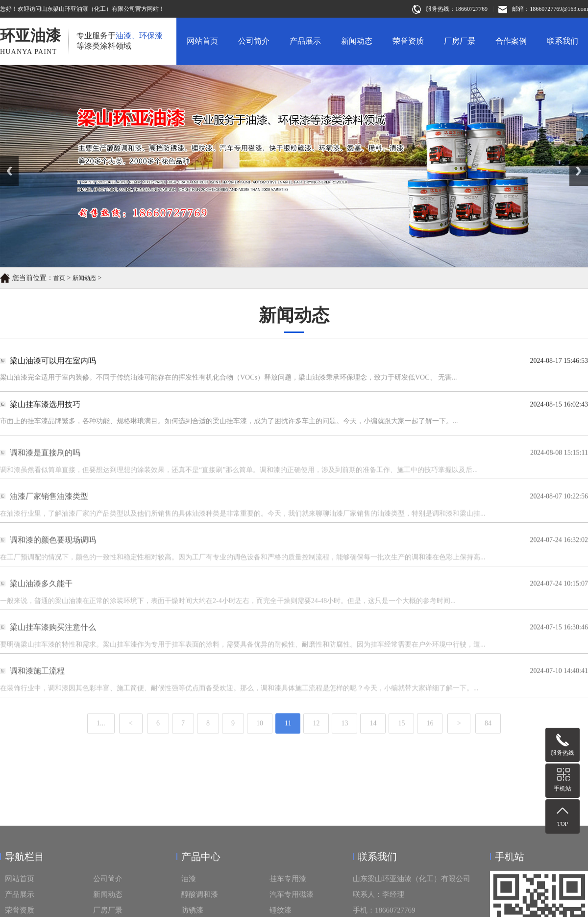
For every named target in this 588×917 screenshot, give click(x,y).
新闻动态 (357, 41)
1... (101, 734)
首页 (59, 279)
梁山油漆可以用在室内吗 (53, 361)
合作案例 (511, 41)
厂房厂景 (460, 41)
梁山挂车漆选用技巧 (45, 405)
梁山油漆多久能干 (41, 592)
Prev (5, 159)
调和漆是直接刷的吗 (45, 461)
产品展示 (305, 41)
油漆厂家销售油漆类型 (49, 505)
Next (575, 159)
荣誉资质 (408, 41)
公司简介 (254, 41)
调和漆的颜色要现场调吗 (53, 548)
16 (430, 734)
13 (344, 734)
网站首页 (202, 41)
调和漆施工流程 (37, 679)
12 (316, 734)
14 (373, 734)
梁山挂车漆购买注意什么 (53, 636)
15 (401, 734)
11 (288, 734)
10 (260, 734)
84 (488, 734)
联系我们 (563, 41)
